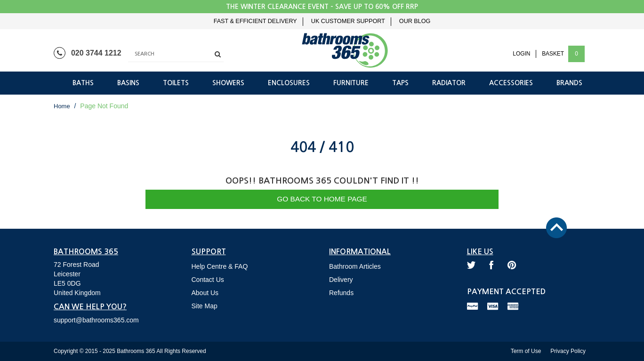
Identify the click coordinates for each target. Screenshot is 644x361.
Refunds (341, 293)
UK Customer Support (348, 21)
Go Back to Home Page (322, 199)
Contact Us (208, 280)
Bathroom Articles (355, 266)
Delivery (341, 280)
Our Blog (415, 21)
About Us (205, 293)
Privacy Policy (568, 351)
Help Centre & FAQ (220, 266)
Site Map (205, 306)
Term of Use (526, 351)
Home (62, 106)
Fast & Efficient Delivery (255, 21)
